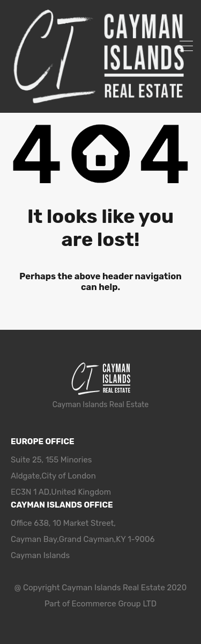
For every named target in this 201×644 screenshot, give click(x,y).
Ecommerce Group (107, 604)
